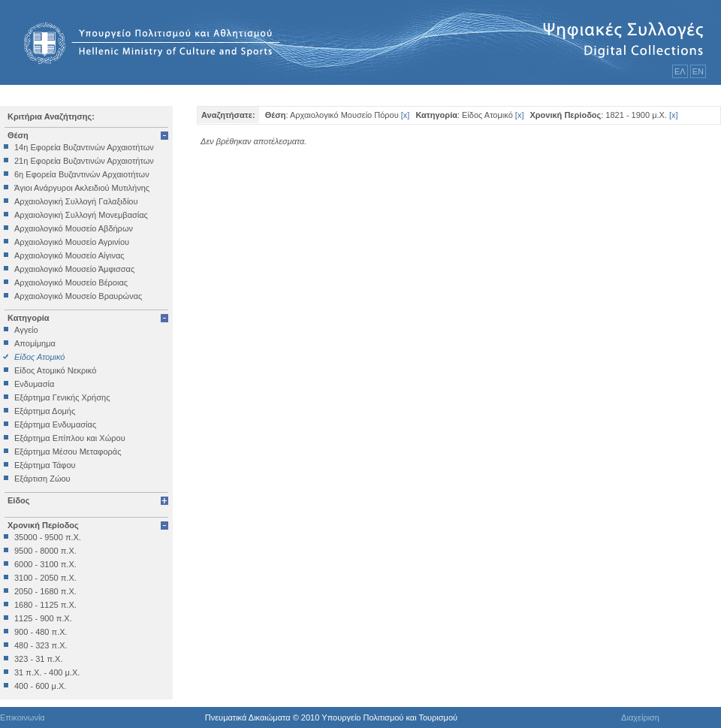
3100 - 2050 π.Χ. (45, 578)
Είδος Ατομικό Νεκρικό (55, 370)
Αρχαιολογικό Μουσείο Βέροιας (71, 282)
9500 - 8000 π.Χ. (45, 551)
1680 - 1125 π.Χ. (45, 605)
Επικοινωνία (23, 717)
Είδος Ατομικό (39, 357)
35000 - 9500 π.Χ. (48, 537)
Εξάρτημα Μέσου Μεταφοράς (68, 452)
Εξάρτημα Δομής (45, 411)
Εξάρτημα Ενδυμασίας (55, 424)
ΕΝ (698, 71)
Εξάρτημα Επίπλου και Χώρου (70, 438)
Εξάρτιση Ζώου (42, 479)
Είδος (19, 500)
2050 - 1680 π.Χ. (45, 591)
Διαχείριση (640, 717)
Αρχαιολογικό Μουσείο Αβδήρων (74, 228)
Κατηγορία (29, 318)
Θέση (18, 135)
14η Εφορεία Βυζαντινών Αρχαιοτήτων (84, 147)
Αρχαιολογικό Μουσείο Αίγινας (69, 255)
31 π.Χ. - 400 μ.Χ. (47, 672)
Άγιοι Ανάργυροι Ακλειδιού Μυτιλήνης (82, 188)
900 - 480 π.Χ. (41, 632)
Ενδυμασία (34, 384)
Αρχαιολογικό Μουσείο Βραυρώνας (78, 296)
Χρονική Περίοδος (43, 525)
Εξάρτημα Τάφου (45, 465)
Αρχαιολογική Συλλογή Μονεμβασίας (81, 215)
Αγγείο (26, 330)
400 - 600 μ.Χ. (40, 686)
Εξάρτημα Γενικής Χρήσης (62, 397)
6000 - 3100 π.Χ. (45, 564)
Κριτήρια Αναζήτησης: (51, 116)
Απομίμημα (35, 343)
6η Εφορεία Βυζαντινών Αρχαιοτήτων (82, 174)
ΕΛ (680, 71)
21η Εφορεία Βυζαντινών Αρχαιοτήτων (84, 161)
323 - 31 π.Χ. (38, 659)
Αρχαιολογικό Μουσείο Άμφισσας (74, 269)
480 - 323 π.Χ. (41, 645)
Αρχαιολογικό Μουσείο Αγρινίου (72, 242)
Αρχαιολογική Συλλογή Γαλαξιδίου (76, 201)
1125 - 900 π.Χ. (43, 618)
